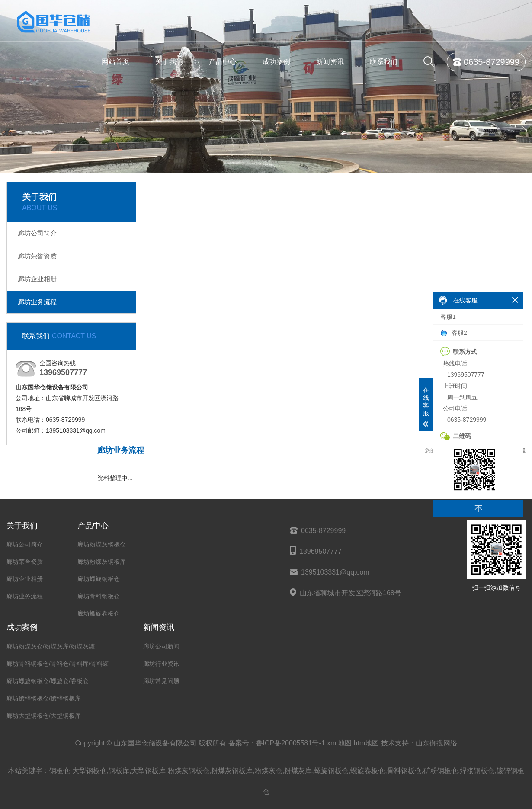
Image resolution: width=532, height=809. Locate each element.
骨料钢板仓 (404, 771)
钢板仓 (60, 771)
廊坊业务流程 (37, 302)
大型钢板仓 (90, 771)
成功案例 (276, 62)
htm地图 (366, 743)
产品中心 (223, 62)
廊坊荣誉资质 (37, 256)
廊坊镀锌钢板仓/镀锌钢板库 (44, 698)
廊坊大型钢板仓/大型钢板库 (44, 716)
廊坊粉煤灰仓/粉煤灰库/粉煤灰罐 (51, 646)
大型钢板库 (148, 771)
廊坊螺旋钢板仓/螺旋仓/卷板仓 (48, 681)
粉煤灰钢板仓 (189, 771)
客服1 (448, 317)
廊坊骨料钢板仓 (99, 596)
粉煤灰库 (298, 771)
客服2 (454, 333)
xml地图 (339, 743)
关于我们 (169, 62)
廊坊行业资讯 (161, 664)
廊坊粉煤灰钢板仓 (102, 544)
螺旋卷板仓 (368, 771)
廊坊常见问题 (161, 681)
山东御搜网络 (436, 743)
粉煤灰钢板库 (232, 771)
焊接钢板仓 (477, 771)
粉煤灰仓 (269, 771)
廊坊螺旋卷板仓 (99, 613)
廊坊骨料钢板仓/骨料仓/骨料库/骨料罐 (58, 664)
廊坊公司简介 (37, 233)
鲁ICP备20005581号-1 (291, 743)
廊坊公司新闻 (161, 646)
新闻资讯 (330, 62)
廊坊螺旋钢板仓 (99, 579)
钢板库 (119, 771)
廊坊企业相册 (37, 279)
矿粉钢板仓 (441, 771)
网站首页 (115, 62)
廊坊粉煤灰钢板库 (102, 562)
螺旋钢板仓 (331, 771)
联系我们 (384, 62)
